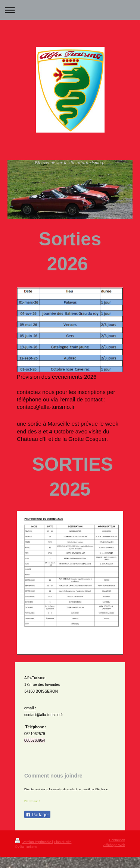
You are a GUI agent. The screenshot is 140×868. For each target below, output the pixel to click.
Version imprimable (34, 842)
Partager (37, 815)
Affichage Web (114, 845)
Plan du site (63, 842)
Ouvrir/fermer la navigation (70, 10)
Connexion (117, 840)
